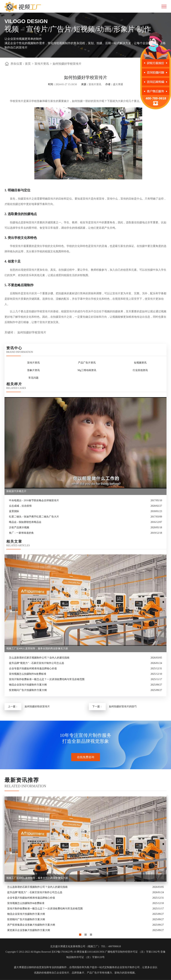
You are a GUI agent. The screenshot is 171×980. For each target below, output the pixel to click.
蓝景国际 (14, 511)
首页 (28, 64)
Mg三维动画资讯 (87, 370)
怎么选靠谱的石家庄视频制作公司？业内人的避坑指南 (39, 658)
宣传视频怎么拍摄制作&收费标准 (28, 674)
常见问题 (33, 378)
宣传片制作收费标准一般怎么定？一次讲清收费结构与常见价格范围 (47, 679)
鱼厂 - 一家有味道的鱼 (21, 533)
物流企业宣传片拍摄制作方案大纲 (28, 685)
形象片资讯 (33, 370)
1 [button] (80, 934)
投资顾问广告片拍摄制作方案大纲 (28, 690)
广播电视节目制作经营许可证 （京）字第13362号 (132, 952)
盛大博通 (19, 967)
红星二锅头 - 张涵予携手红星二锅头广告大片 (34, 517)
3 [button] (91, 934)
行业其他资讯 (140, 370)
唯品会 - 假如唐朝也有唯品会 (25, 522)
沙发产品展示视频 (19, 527)
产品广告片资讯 (87, 363)
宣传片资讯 (42, 64)
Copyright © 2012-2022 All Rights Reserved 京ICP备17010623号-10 (41, 952)
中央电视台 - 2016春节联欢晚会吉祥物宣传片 (34, 500)
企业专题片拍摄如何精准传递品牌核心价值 (33, 668)
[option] (85, 864)
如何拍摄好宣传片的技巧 (123, 706)
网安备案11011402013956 (91, 952)
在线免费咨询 (86, 757)
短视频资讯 (140, 363)
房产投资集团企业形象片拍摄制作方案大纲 (31, 925)
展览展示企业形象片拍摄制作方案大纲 (29, 930)
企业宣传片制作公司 (128, 967)
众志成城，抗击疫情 (20, 506)
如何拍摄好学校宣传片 (67, 64)
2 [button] (86, 934)
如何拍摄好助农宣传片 (37, 706)
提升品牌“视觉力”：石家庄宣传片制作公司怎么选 (37, 663)
